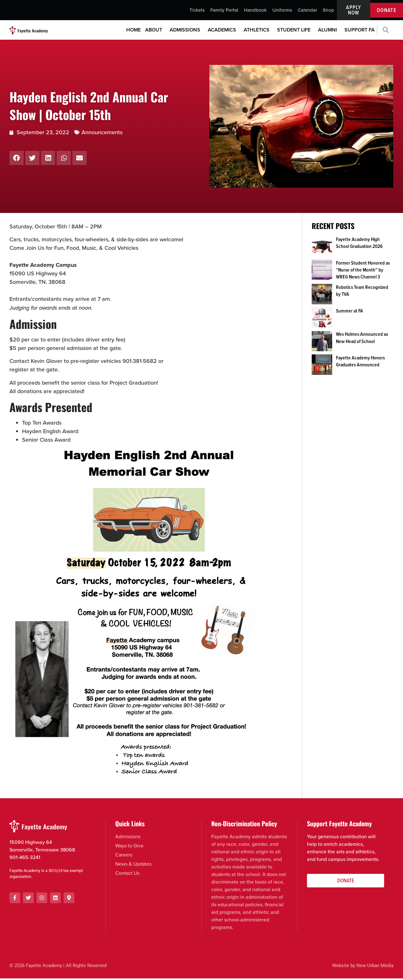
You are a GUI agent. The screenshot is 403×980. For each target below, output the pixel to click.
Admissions (187, 32)
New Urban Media (375, 967)
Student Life (295, 32)
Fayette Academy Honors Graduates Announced (360, 363)
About (155, 32)
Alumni (329, 32)
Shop (328, 11)
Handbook (255, 11)
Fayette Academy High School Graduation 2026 (359, 244)
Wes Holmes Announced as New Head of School (362, 339)
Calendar (307, 11)
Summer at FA (349, 312)
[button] (386, 32)
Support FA (360, 32)
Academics (224, 32)
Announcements (102, 134)
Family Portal (224, 11)
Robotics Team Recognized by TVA (362, 292)
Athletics (258, 32)
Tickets (197, 11)
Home (133, 32)
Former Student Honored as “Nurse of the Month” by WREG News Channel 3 (363, 272)
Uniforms (282, 11)
